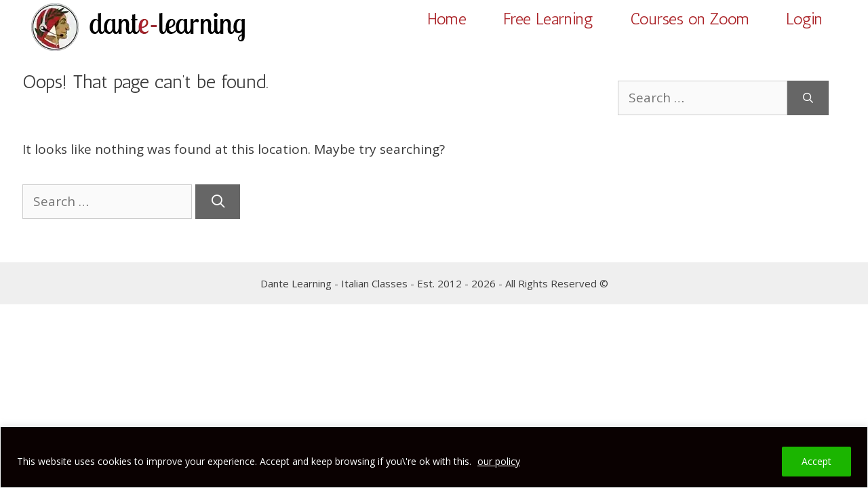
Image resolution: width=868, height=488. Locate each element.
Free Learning (548, 19)
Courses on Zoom (690, 19)
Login (804, 19)
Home (447, 19)
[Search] (218, 202)
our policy (499, 461)
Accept (816, 461)
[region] (434, 457)
